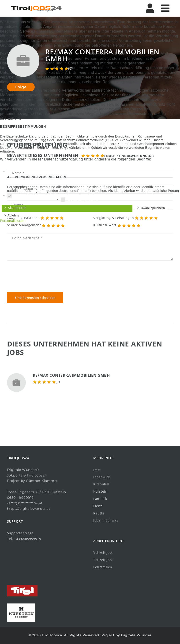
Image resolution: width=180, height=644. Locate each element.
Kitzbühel (101, 484)
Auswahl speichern (151, 208)
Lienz (98, 506)
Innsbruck (102, 477)
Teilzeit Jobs (103, 560)
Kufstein (100, 491)
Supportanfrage (20, 533)
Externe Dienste (79, 200)
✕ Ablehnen (13, 215)
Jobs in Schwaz (106, 520)
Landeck (100, 499)
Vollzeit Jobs (103, 553)
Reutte (99, 513)
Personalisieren (12, 221)
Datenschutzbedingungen (90, 228)
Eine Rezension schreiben (35, 298)
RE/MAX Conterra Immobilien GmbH (71, 375)
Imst (97, 470)
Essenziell (20, 197)
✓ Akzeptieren (15, 208)
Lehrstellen (103, 567)
